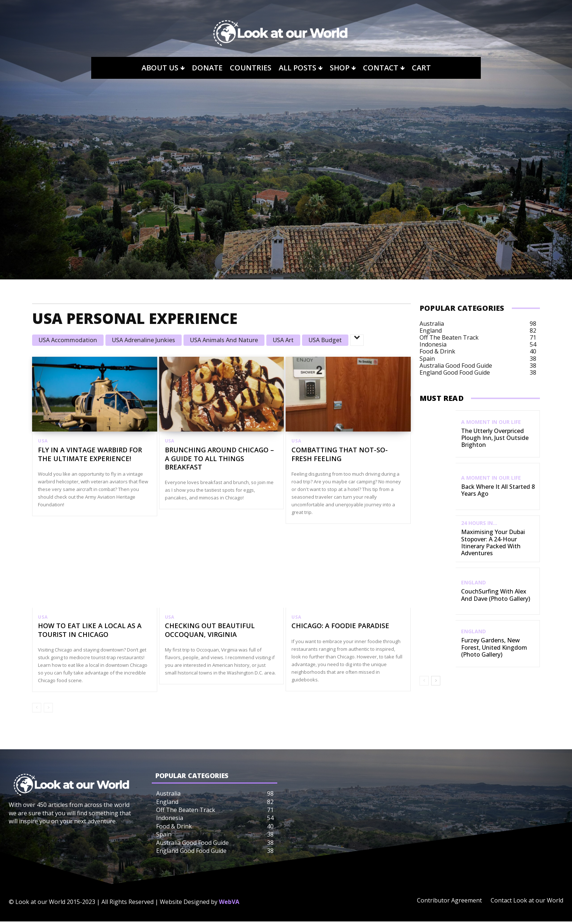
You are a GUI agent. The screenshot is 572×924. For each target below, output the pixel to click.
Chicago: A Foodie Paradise (340, 628)
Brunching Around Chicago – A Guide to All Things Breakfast (219, 459)
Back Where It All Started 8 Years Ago (498, 490)
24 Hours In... (479, 523)
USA (43, 441)
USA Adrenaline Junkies (144, 340)
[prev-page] (37, 710)
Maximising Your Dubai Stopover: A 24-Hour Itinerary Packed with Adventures (493, 542)
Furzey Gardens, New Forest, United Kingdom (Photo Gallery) (494, 647)
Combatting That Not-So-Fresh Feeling (340, 455)
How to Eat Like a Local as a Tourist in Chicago (90, 632)
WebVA (229, 904)
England (474, 583)
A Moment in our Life (491, 422)
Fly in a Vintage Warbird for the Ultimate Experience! (90, 455)
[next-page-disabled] (48, 710)
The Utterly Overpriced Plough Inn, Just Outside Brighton (495, 438)
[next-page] (436, 681)
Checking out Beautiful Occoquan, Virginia (210, 632)
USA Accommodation (68, 340)
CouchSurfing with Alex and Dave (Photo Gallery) (496, 595)
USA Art (283, 340)
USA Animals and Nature (224, 340)
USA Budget (325, 340)
